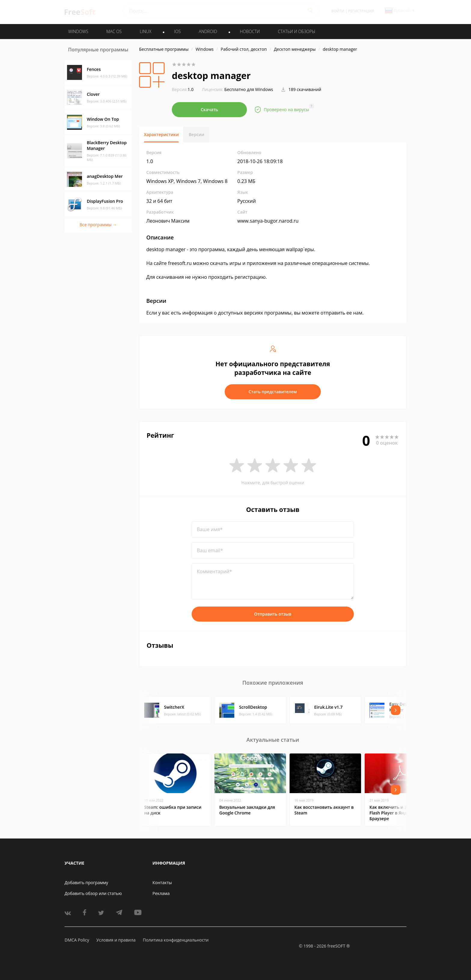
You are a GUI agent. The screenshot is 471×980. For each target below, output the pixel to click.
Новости (250, 31)
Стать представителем (273, 392)
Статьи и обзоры (297, 31)
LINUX (145, 31)
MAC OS (114, 31)
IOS (178, 31)
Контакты (162, 883)
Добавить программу (86, 883)
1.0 (183, 89)
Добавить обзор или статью (93, 893)
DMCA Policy (77, 940)
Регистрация (361, 11)
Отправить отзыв (273, 614)
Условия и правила (116, 940)
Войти (338, 11)
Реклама (161, 893)
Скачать (209, 110)
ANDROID (208, 31)
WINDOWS (78, 31)
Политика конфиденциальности (176, 940)
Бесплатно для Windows (249, 89)
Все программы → (98, 225)
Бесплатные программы (164, 49)
